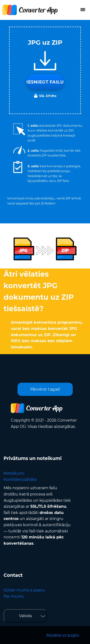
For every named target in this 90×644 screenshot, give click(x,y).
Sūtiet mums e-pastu (24, 590)
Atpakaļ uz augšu (63, 635)
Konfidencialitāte (20, 480)
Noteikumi (14, 473)
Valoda (25, 616)
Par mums (14, 596)
